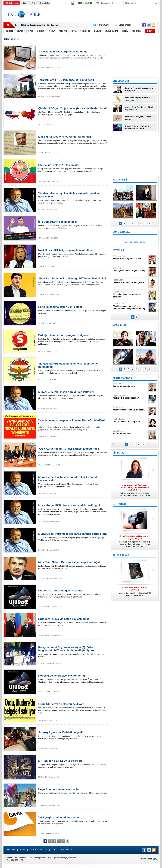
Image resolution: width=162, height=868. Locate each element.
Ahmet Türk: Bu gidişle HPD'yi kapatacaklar (139, 108)
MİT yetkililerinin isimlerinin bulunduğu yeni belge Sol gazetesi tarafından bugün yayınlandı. (73, 310)
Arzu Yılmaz (130, 409)
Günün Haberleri (12, 3)
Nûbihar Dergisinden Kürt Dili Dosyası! (40, 25)
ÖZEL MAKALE (120, 504)
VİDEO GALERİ (120, 325)
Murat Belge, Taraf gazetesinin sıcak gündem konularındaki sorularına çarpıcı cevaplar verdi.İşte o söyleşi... (73, 198)
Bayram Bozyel (130, 294)
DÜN (126, 242)
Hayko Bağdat (130, 397)
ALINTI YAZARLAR (122, 378)
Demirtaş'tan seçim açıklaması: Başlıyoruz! (139, 89)
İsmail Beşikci (130, 432)
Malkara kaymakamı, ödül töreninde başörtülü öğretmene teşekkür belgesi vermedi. (73, 791)
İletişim (22, 850)
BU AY (143, 242)
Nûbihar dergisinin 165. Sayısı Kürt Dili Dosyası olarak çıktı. (135, 591)
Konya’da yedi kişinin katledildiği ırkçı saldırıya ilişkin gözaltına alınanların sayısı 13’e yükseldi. (135, 541)
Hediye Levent (130, 421)
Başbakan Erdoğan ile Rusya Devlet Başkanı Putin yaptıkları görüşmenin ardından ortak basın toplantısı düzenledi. (73, 622)
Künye (25, 3)
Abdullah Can (130, 306)
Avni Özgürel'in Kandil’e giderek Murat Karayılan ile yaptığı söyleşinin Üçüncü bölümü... (73, 652)
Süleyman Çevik (130, 257)
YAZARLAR (118, 250)
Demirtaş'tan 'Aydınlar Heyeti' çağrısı (139, 118)
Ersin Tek (130, 269)
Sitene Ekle (44, 3)
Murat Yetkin (130, 385)
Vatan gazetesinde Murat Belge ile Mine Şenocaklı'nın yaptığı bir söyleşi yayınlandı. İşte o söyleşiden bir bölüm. (73, 482)
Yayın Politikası (66, 850)
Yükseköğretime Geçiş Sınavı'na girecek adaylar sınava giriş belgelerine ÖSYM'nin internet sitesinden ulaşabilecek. (73, 820)
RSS (54, 850)
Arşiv (34, 3)
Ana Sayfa (11, 850)
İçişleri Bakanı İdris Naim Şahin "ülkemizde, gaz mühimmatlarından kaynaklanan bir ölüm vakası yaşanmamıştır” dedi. (73, 565)
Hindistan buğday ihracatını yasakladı (138, 99)
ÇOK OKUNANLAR (122, 232)
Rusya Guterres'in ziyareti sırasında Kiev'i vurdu (137, 127)
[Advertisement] (101, 14)
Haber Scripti (147, 859)
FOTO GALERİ (120, 180)
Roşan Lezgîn (130, 281)
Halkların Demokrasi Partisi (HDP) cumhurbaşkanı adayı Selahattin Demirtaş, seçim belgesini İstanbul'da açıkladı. (73, 225)
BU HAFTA (134, 242)
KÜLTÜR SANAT (121, 555)
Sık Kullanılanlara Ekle (38, 850)
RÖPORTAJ (118, 453)
